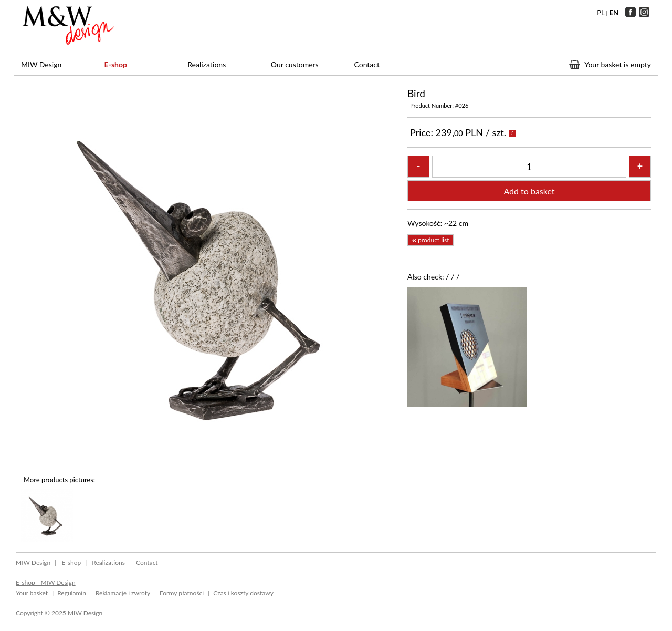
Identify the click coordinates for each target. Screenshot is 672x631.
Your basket (32, 593)
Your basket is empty (618, 64)
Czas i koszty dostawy (243, 593)
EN (614, 13)
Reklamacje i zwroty (123, 593)
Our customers (295, 64)
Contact (367, 64)
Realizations (207, 64)
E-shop (116, 64)
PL (601, 13)
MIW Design (41, 64)
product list (430, 240)
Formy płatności (182, 593)
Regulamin (72, 593)
